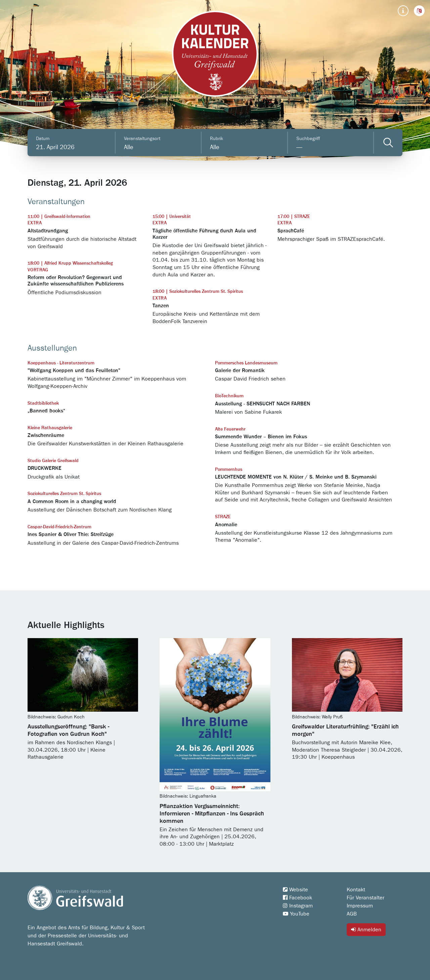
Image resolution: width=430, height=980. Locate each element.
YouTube (296, 914)
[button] (419, 11)
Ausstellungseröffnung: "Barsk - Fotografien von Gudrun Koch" (68, 730)
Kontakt (356, 890)
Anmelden (366, 929)
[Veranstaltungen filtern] (388, 143)
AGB (352, 914)
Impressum (360, 906)
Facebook (297, 898)
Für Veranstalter (365, 898)
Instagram (298, 906)
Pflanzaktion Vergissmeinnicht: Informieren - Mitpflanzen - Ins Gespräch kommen (212, 814)
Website (295, 890)
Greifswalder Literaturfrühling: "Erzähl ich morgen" (345, 730)
